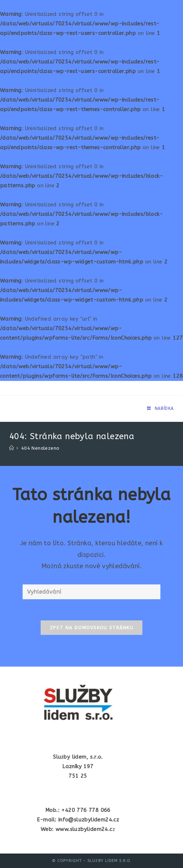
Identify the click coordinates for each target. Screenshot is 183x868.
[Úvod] (11, 448)
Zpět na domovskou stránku (91, 628)
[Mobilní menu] (160, 408)
